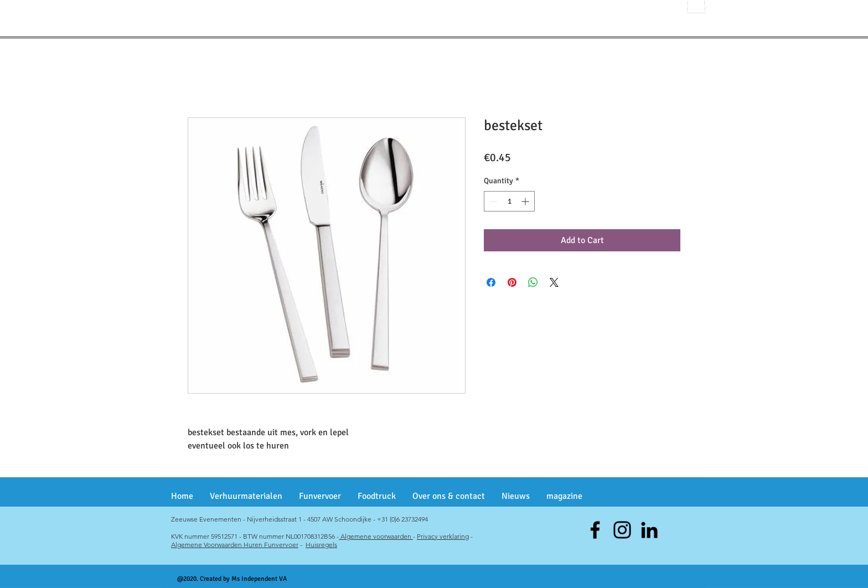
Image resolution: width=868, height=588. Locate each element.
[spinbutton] (509, 201)
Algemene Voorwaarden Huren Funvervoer (235, 545)
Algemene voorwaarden (376, 536)
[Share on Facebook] (491, 282)
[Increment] (526, 201)
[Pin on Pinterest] (512, 282)
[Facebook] (595, 530)
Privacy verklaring (443, 536)
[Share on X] (554, 282)
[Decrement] (492, 201)
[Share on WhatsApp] (533, 282)
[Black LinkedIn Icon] (649, 530)
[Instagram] (622, 530)
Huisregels (321, 545)
